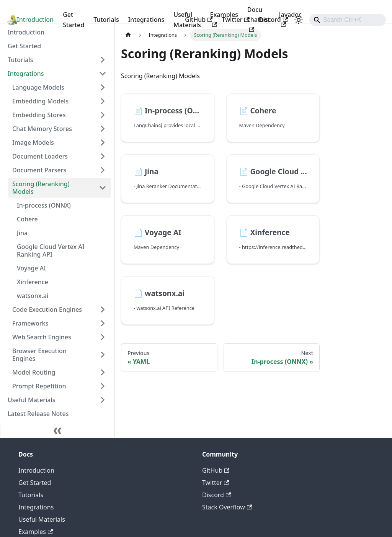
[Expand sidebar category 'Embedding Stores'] (103, 115)
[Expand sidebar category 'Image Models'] (103, 142)
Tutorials (106, 20)
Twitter (235, 20)
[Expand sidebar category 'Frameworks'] (103, 323)
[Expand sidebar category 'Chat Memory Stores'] (103, 129)
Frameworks (30, 323)
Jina (22, 233)
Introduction (35, 20)
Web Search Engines (42, 337)
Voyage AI (31, 268)
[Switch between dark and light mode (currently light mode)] (299, 20)
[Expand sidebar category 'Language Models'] (103, 87)
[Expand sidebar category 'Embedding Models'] (103, 101)
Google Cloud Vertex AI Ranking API (51, 250)
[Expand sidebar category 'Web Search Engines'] (103, 337)
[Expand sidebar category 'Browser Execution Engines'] (103, 355)
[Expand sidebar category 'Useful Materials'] (103, 400)
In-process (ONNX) (44, 205)
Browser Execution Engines (39, 355)
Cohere (27, 219)
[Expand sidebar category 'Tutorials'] (103, 60)
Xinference (33, 282)
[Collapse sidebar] (57, 431)
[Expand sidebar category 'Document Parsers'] (103, 170)
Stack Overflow (227, 507)
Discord (273, 20)
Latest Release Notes (38, 414)
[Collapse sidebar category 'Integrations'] (103, 74)
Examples (36, 532)
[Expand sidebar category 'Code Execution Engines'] (103, 309)
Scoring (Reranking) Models (41, 188)
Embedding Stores (39, 115)
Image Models (33, 142)
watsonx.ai (33, 296)
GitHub (199, 20)
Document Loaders (40, 156)
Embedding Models (40, 101)
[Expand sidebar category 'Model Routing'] (103, 372)
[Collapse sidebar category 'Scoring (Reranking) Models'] (103, 188)
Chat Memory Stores (42, 129)
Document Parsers (39, 170)
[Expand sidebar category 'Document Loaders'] (103, 156)
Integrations (146, 20)
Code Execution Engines (47, 309)
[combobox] (348, 20)
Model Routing (34, 372)
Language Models (38, 87)
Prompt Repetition (39, 386)
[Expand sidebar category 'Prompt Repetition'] (103, 386)
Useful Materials (31, 400)
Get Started (73, 20)
